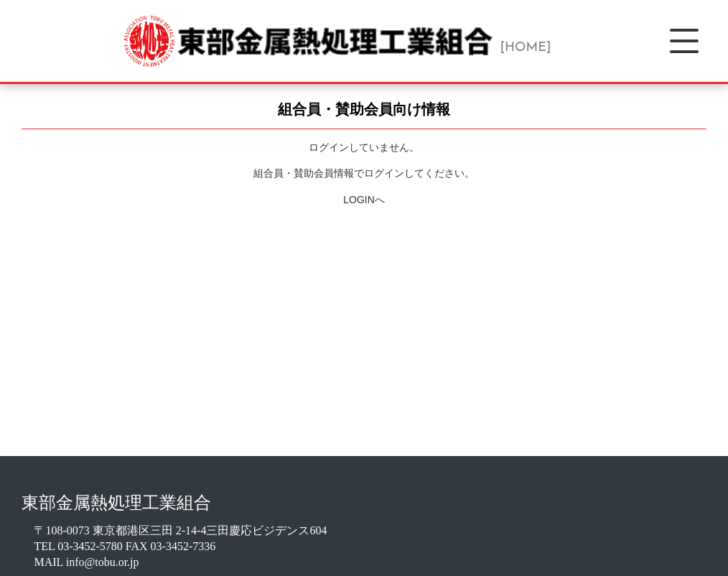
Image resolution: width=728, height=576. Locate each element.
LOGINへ (364, 200)
